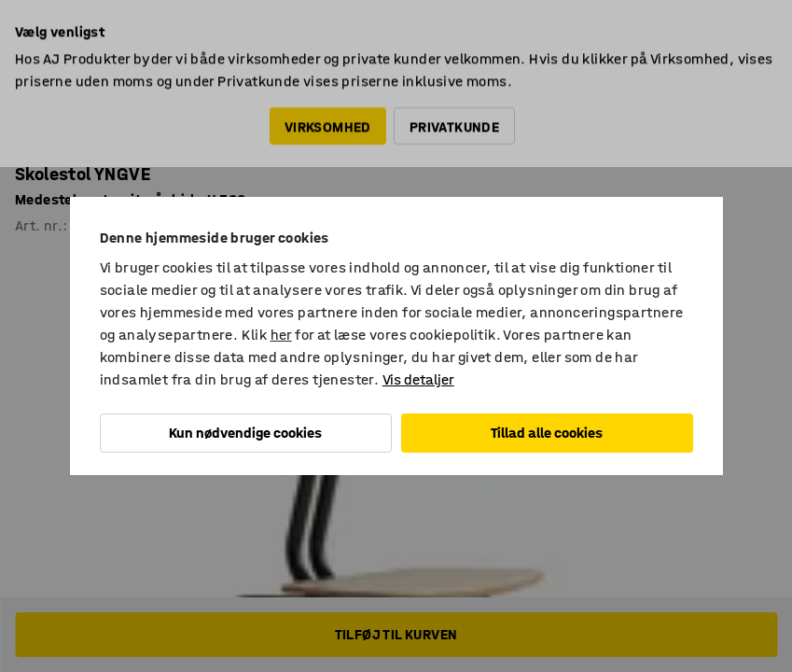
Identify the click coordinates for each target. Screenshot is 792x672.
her (281, 335)
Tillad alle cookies (547, 433)
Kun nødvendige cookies (245, 433)
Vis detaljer (418, 379)
